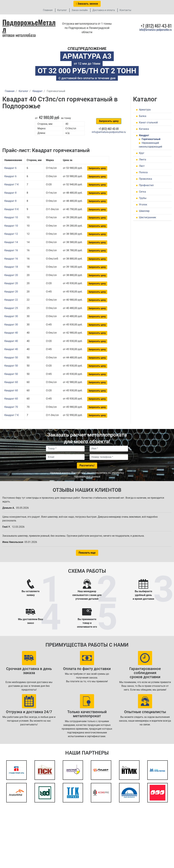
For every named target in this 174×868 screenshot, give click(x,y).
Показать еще (87, 553)
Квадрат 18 (11, 267)
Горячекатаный (151, 139)
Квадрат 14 (11, 242)
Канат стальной (148, 122)
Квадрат (144, 135)
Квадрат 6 (10, 168)
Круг (142, 153)
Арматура (145, 110)
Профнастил (146, 185)
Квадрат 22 (11, 300)
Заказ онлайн (80, 10)
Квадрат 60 (11, 382)
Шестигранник (148, 217)
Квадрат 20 (11, 275)
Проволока (146, 179)
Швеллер (144, 211)
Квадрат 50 (11, 358)
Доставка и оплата (104, 10)
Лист (142, 166)
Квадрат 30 (11, 316)
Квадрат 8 (10, 193)
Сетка (142, 192)
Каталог (62, 10)
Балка (143, 116)
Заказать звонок (87, 4)
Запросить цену (109, 121)
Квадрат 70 (11, 407)
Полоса (143, 172)
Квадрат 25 (11, 308)
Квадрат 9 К (12, 209)
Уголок (143, 205)
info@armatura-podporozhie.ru (155, 29)
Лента (143, 159)
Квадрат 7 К (12, 184)
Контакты (125, 10)
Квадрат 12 (11, 234)
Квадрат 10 (11, 217)
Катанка (144, 129)
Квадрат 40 (11, 333)
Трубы (143, 198)
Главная (48, 10)
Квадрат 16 (11, 250)
